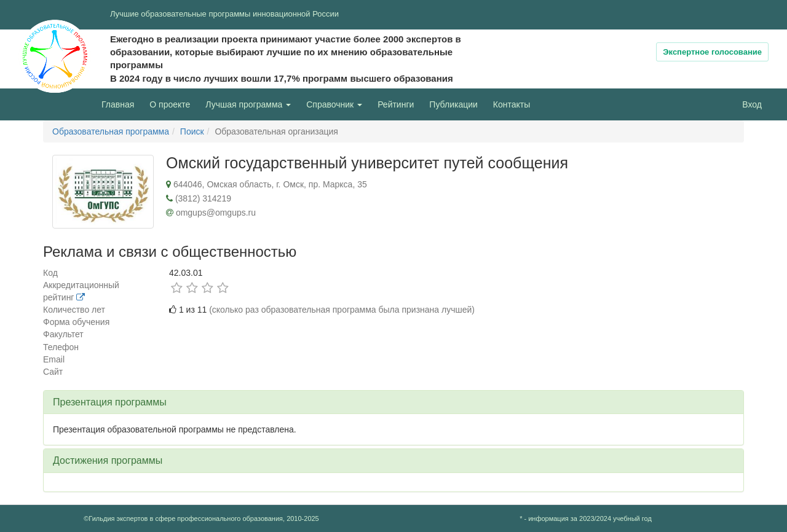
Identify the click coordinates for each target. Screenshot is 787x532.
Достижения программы (108, 460)
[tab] (393, 402)
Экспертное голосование (712, 52)
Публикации (453, 104)
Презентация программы (110, 402)
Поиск (192, 131)
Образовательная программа (111, 131)
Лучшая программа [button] (248, 104)
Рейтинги (396, 104)
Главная (118, 104)
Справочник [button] (334, 104)
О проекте (173, 104)
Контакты (512, 104)
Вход (752, 104)
